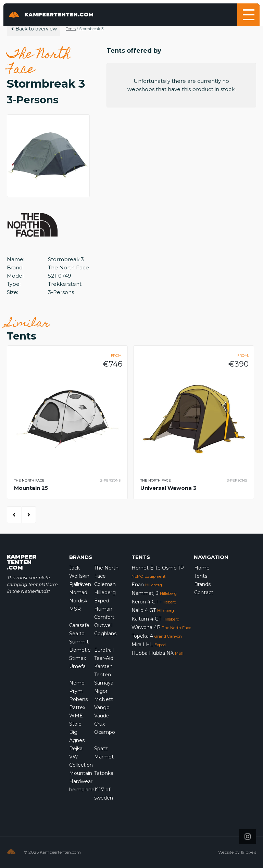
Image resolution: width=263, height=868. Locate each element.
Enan (147, 585)
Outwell (103, 625)
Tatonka (104, 773)
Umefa (77, 666)
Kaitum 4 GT (155, 619)
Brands (202, 584)
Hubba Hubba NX (158, 653)
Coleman (105, 584)
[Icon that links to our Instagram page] (248, 837)
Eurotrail (104, 650)
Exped (102, 601)
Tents (71, 29)
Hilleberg (105, 592)
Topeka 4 (157, 636)
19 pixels (248, 852)
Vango (102, 707)
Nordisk (78, 601)
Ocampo (105, 732)
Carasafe (79, 625)
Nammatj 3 (154, 593)
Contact (204, 592)
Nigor (101, 691)
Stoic (75, 724)
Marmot (104, 757)
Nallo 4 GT (153, 610)
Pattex (77, 707)
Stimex (78, 658)
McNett (104, 699)
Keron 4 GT (154, 602)
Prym (76, 691)
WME (76, 716)
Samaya (104, 683)
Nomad (78, 592)
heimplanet (83, 790)
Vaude (102, 716)
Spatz (101, 749)
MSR (75, 609)
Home (202, 568)
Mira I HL (149, 644)
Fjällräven (80, 584)
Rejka (76, 749)
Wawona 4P (161, 627)
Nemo (77, 683)
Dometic (80, 650)
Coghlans (105, 634)
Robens (78, 699)
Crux (99, 724)
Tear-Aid (104, 658)
